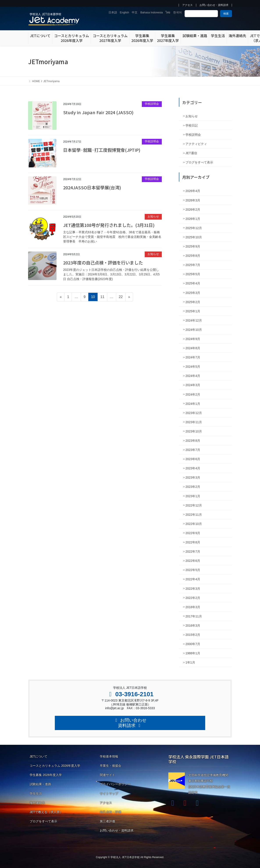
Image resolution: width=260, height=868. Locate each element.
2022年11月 (194, 515)
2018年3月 (193, 607)
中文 (135, 12)
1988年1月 (193, 653)
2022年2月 (193, 598)
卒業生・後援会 (110, 766)
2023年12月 (194, 413)
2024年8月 (193, 348)
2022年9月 (193, 533)
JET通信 (191, 153)
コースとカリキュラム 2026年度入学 (55, 766)
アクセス (187, 5)
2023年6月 (193, 459)
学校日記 (192, 125)
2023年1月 (193, 496)
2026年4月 (193, 191)
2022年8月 (193, 542)
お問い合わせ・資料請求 (214, 5)
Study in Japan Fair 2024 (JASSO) (98, 112)
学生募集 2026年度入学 (46, 775)
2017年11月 (194, 616)
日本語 (113, 12)
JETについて (38, 756)
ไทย (168, 12)
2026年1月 (193, 219)
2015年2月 (193, 635)
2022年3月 (193, 589)
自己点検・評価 (110, 812)
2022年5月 (193, 570)
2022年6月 (193, 561)
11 (102, 298)
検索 (226, 14)
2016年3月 (193, 626)
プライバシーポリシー (115, 784)
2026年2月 (193, 210)
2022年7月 (193, 552)
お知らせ (153, 216)
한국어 (177, 12)
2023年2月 (193, 487)
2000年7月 (193, 644)
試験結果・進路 (40, 784)
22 (121, 298)
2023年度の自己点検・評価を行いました (103, 263)
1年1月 (190, 662)
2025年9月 (193, 246)
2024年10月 (194, 330)
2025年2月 (193, 302)
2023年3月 (193, 477)
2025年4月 (193, 283)
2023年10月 (194, 431)
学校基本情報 (109, 756)
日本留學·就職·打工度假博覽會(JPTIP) (102, 150)
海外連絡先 (37, 803)
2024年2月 (193, 394)
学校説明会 (152, 104)
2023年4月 (193, 468)
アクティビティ (196, 144)
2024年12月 (194, 320)
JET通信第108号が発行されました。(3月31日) (109, 225)
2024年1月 (193, 404)
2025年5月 (193, 274)
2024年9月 (193, 339)
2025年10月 (194, 237)
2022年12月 (194, 505)
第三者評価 (107, 821)
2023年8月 (193, 441)
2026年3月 (193, 200)
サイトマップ (109, 794)
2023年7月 (193, 450)
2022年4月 (193, 579)
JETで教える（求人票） (46, 812)
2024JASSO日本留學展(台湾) (92, 187)
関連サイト (107, 775)
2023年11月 (194, 422)
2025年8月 (193, 256)
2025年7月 (193, 265)
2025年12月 (194, 228)
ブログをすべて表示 (199, 162)
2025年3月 (193, 293)
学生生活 (36, 794)
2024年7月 (193, 357)
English (125, 12)
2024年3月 (193, 385)
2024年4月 (193, 376)
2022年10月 (194, 524)
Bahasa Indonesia (151, 12)
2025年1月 (193, 311)
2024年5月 (193, 367)
